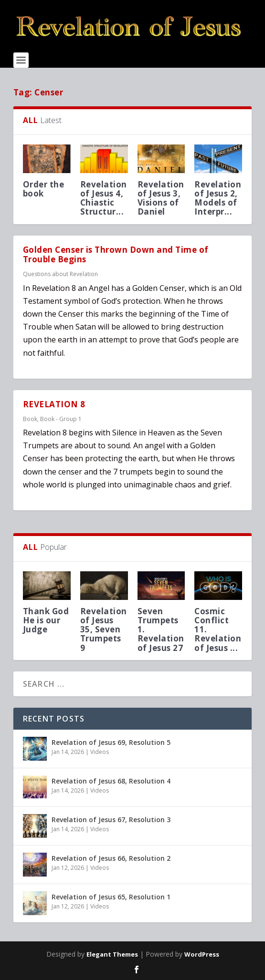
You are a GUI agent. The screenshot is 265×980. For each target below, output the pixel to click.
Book (30, 419)
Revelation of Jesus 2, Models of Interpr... (218, 198)
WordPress (202, 954)
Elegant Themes (112, 954)
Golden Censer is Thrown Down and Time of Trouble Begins (116, 255)
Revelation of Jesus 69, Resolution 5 (111, 742)
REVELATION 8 (54, 404)
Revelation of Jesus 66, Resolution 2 (111, 858)
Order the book (44, 189)
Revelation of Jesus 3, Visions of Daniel (161, 198)
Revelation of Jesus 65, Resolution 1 (111, 897)
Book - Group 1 (61, 419)
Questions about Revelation (60, 274)
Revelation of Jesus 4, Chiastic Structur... (104, 198)
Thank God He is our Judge (46, 620)
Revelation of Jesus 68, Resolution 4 (111, 781)
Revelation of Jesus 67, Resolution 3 (111, 820)
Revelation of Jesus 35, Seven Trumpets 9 (104, 629)
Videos (100, 752)
